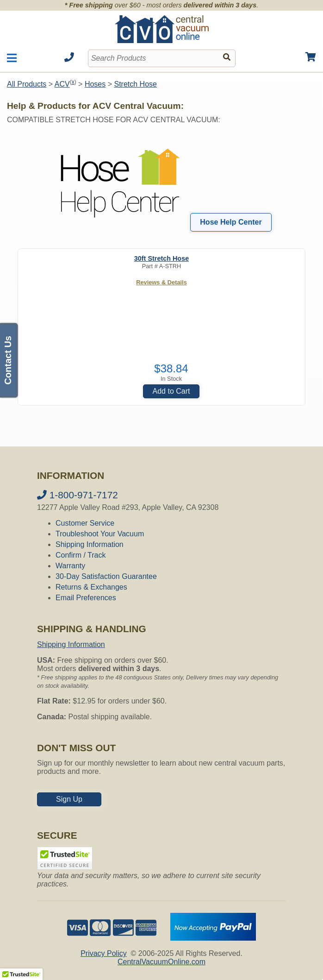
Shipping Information (90, 544)
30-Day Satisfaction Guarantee (106, 576)
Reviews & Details (161, 282)
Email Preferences (86, 598)
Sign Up (69, 799)
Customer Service (85, 523)
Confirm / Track (81, 555)
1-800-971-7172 (78, 495)
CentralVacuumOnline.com (161, 962)
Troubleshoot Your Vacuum (100, 534)
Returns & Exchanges (91, 587)
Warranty (70, 566)
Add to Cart (171, 391)
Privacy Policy (104, 953)
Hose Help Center (231, 222)
